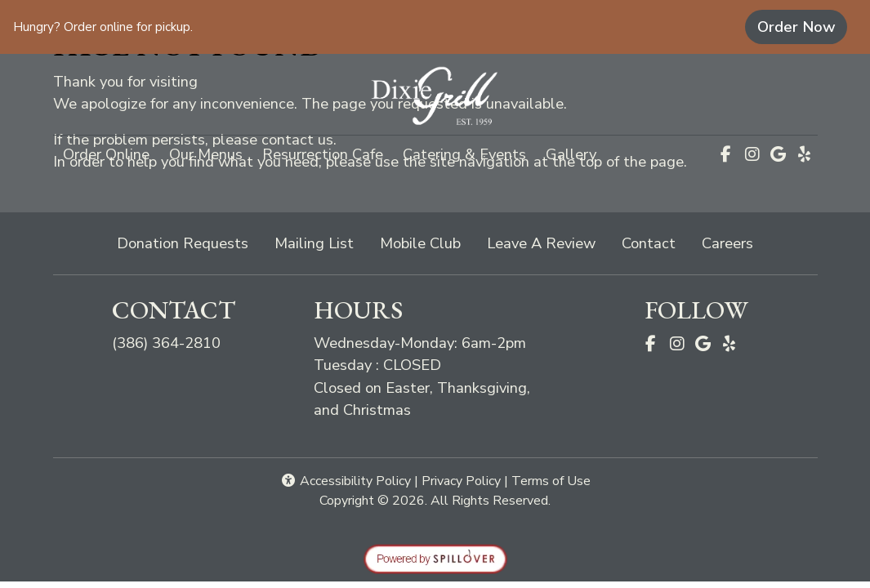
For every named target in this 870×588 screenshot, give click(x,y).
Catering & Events (464, 154)
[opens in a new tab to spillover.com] (435, 557)
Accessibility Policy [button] (346, 481)
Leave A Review (548, 242)
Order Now (802, 26)
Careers (727, 243)
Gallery (571, 154)
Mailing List (314, 243)
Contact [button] (655, 242)
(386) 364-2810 (166, 343)
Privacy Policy (461, 481)
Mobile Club (420, 243)
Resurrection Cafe (323, 154)
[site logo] (435, 96)
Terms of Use (551, 481)
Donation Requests (183, 243)
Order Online (111, 153)
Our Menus (206, 154)
